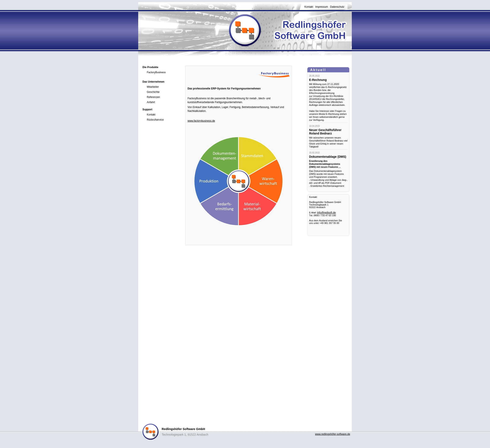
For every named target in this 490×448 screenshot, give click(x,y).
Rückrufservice (155, 120)
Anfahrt (151, 102)
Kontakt (309, 7)
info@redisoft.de (326, 213)
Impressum (322, 7)
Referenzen (153, 97)
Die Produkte (150, 67)
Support (147, 109)
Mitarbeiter (153, 87)
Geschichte (153, 92)
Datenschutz (337, 7)
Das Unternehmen (153, 82)
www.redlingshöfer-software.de (333, 434)
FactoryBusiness (156, 72)
